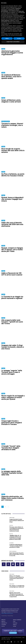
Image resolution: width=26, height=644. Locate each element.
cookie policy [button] (21, 11)
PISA (14, 621)
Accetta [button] (19, 38)
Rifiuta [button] (7, 38)
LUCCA (3, 626)
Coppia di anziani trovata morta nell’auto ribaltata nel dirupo (17, 520)
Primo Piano (12, 518)
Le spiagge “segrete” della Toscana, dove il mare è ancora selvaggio (12, 372)
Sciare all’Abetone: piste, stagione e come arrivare (11, 101)
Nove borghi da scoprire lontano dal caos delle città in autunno (13, 150)
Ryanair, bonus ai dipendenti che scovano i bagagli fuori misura (12, 199)
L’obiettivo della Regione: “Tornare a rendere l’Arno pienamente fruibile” (16, 546)
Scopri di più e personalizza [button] (13, 42)
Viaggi (3, 49)
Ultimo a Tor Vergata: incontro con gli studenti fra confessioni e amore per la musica (17, 578)
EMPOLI (3, 621)
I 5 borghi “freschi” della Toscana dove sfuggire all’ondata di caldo (11, 448)
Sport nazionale (13, 551)
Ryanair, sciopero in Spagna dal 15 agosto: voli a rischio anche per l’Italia (12, 250)
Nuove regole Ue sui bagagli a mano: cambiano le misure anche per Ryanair (13, 397)
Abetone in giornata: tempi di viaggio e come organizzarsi (12, 53)
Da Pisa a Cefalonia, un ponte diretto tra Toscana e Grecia (13, 175)
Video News (12, 574)
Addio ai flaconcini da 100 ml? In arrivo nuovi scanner (12, 274)
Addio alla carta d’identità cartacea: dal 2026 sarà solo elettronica (12, 224)
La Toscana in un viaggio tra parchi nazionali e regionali (12, 297)
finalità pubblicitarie (5, 21)
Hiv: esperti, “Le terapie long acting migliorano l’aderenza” (17, 586)
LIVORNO (4, 625)
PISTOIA (15, 623)
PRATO (15, 625)
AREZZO (3, 620)
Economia (11, 543)
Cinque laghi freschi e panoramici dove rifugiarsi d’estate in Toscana (12, 423)
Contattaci (13, 633)
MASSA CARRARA (17, 620)
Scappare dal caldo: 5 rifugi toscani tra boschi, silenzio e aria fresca (13, 347)
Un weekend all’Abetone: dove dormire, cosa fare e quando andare (11, 77)
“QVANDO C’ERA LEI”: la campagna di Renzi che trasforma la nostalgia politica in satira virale (15, 537)
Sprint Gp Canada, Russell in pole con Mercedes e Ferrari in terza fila (17, 554)
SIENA (14, 626)
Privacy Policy (10, 616)
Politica (11, 525)
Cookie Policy (4, 616)
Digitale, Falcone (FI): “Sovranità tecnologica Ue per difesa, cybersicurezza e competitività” (17, 595)
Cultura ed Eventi (6, 121)
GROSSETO (4, 623)
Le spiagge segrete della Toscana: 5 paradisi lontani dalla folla (12, 473)
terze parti (23, 13)
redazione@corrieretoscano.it (7, 613)
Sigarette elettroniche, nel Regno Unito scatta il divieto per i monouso (13, 498)
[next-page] (8, 507)
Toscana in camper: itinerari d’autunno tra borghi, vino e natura (12, 125)
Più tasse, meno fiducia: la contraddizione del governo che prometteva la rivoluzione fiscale (16, 529)
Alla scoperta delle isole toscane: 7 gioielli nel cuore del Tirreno (12, 322)
